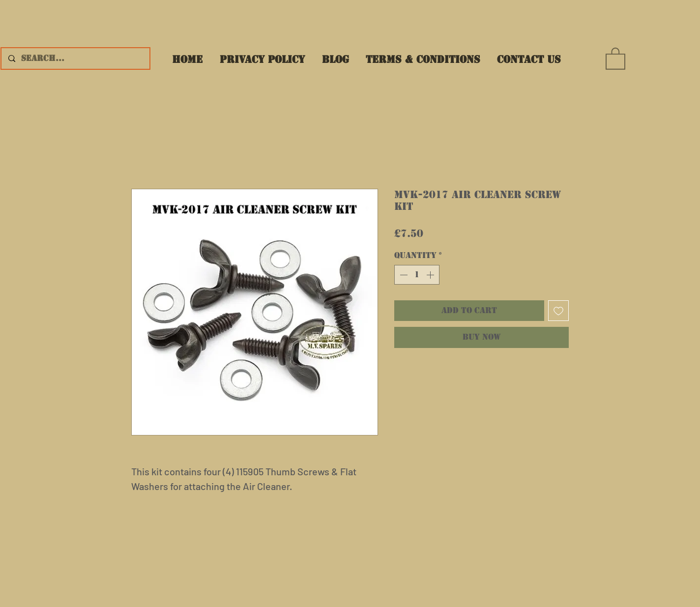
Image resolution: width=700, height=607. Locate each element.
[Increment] (431, 275)
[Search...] (75, 58)
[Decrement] (403, 275)
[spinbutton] (417, 275)
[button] (615, 58)
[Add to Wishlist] (558, 311)
